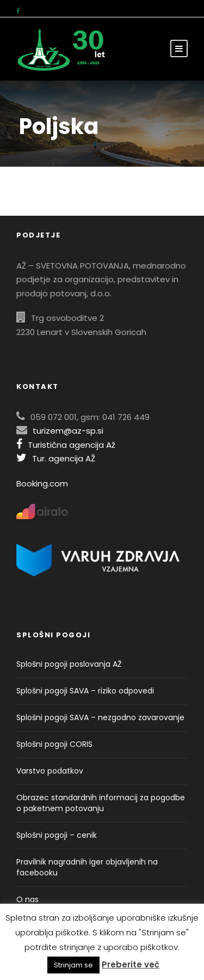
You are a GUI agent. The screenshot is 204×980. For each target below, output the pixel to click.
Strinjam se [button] (73, 965)
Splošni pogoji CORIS (54, 744)
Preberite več (131, 964)
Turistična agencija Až (66, 445)
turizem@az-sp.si (68, 431)
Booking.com (42, 483)
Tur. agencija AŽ (56, 458)
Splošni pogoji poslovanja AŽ (69, 664)
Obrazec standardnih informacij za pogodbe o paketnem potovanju (101, 803)
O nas (27, 899)
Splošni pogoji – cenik (57, 835)
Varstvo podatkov (50, 771)
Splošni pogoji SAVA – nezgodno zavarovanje (100, 717)
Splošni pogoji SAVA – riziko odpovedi (85, 691)
